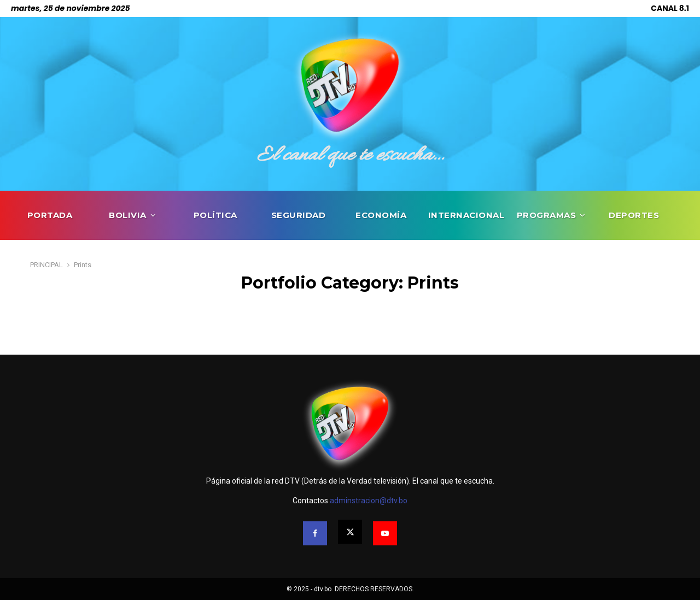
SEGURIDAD (299, 215)
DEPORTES (634, 215)
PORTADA (50, 215)
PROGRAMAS (547, 215)
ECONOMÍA (381, 215)
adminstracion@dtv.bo (369, 501)
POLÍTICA (215, 215)
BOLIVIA (128, 215)
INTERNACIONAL (466, 215)
